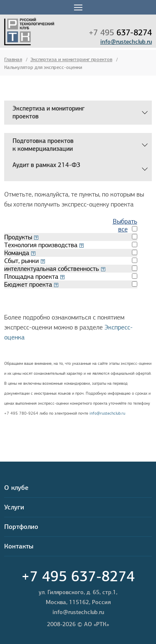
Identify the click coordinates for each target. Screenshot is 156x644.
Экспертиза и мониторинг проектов (71, 59)
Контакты (19, 546)
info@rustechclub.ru (126, 42)
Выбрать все (125, 225)
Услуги (14, 507)
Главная (13, 59)
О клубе (16, 488)
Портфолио (21, 527)
